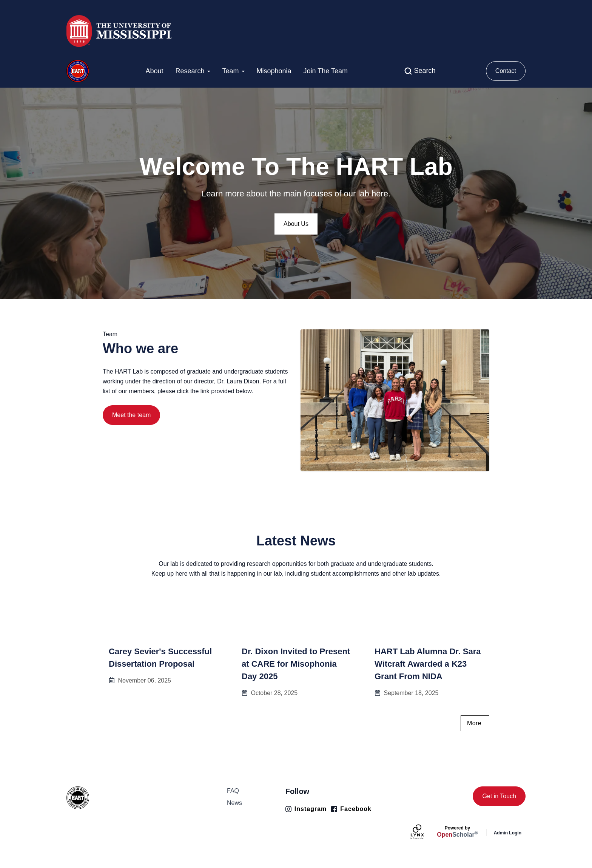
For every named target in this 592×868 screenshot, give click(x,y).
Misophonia (274, 71)
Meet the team (131, 415)
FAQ (233, 791)
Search (425, 71)
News (234, 803)
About (154, 71)
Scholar (457, 832)
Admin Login (508, 833)
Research (193, 71)
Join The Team (326, 71)
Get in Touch (499, 796)
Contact (506, 71)
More (474, 723)
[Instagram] (306, 809)
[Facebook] (351, 809)
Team (234, 71)
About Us (296, 224)
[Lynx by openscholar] (424, 833)
